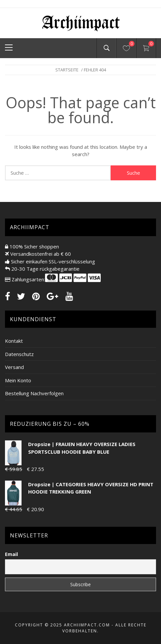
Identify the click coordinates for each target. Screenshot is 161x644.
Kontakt (14, 341)
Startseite (67, 70)
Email (11, 554)
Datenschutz (19, 354)
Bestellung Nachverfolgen (34, 393)
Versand (14, 367)
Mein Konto (18, 380)
